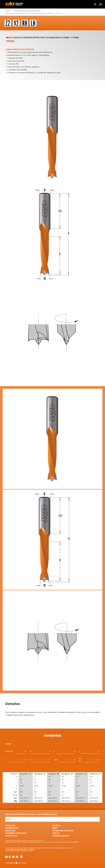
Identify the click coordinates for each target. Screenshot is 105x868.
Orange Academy (61, 836)
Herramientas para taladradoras (27, 11)
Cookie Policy (24, 851)
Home (8, 11)
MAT (56, 760)
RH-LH (80, 760)
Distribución (12, 828)
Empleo (56, 833)
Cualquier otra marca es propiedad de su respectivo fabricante (20, 850)
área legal (10, 831)
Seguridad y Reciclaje (16, 833)
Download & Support (63, 831)
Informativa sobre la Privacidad (12, 851)
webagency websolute (16, 863)
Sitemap (31, 851)
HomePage (10, 826)
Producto (9, 751)
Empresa (56, 826)
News (55, 828)
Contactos (11, 836)
